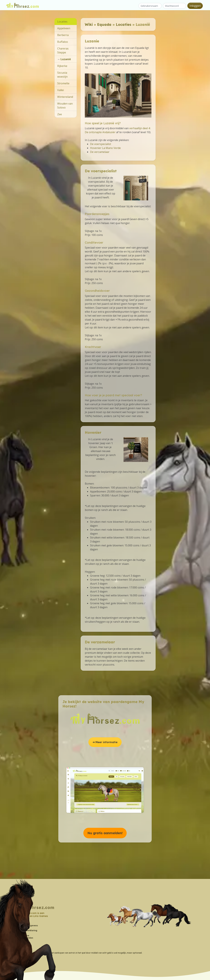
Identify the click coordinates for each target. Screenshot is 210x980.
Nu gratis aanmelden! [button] (105, 833)
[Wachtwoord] (174, 6)
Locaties (124, 24)
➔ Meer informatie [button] (105, 742)
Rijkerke (62, 66)
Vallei (61, 90)
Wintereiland (65, 97)
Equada (104, 24)
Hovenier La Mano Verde (105, 148)
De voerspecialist (101, 144)
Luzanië (66, 59)
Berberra (63, 35)
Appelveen (64, 28)
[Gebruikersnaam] (150, 6)
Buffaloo (63, 42)
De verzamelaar (100, 152)
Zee (60, 114)
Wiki (89, 24)
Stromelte (63, 83)
